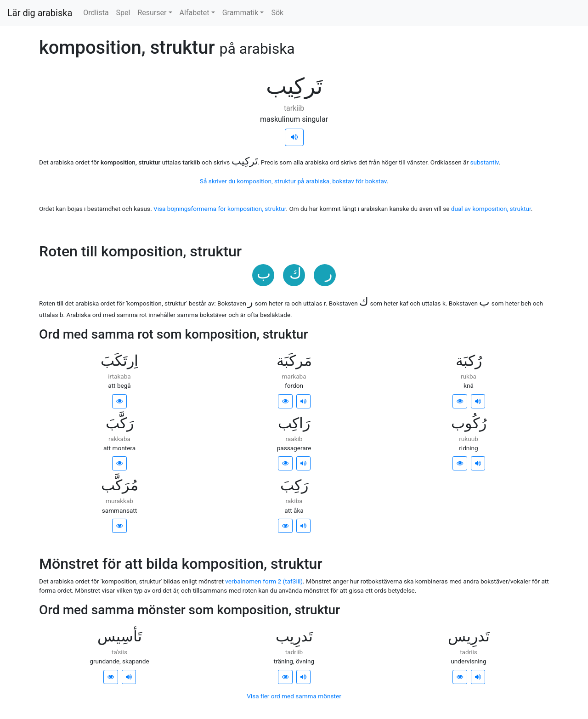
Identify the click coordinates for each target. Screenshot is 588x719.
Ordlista (96, 13)
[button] (119, 401)
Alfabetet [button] (195, 13)
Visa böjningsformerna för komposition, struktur (220, 209)
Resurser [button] (152, 13)
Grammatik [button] (240, 13)
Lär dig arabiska (40, 13)
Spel (123, 13)
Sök (277, 13)
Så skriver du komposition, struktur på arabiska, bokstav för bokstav (293, 181)
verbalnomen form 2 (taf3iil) (264, 581)
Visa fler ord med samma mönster (294, 696)
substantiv (484, 162)
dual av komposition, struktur (491, 209)
